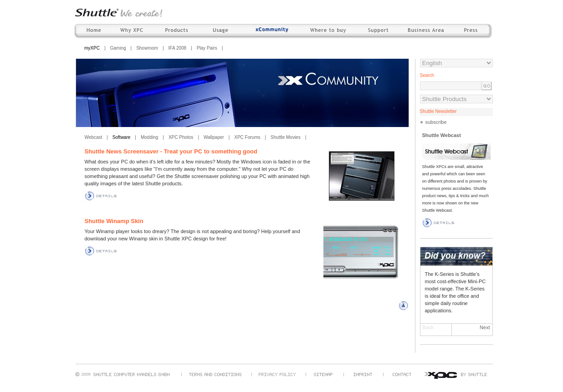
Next (485, 327)
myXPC (92, 48)
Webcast (94, 137)
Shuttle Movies (286, 137)
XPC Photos (181, 137)
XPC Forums (247, 137)
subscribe (436, 122)
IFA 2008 (177, 48)
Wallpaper (214, 137)
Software (121, 137)
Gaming (118, 48)
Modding (149, 137)
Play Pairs (207, 48)
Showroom (147, 48)
